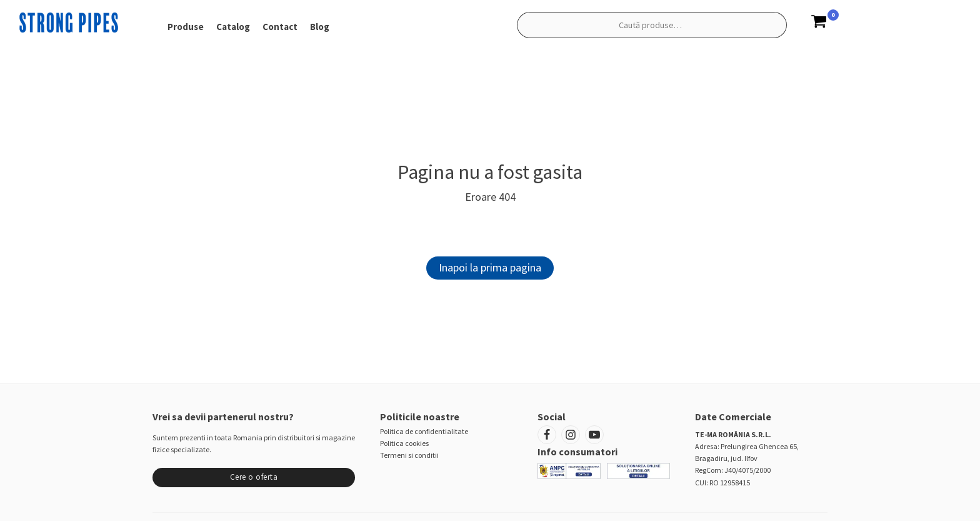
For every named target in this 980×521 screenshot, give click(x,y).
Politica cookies (404, 443)
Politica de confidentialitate (424, 431)
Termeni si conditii (409, 455)
